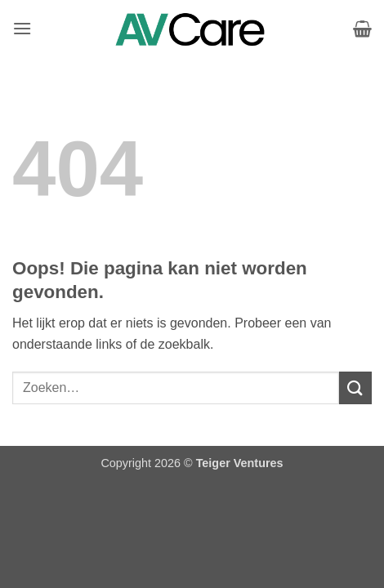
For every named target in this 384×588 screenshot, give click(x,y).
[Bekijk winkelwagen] (362, 29)
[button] (22, 28)
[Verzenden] (355, 388)
